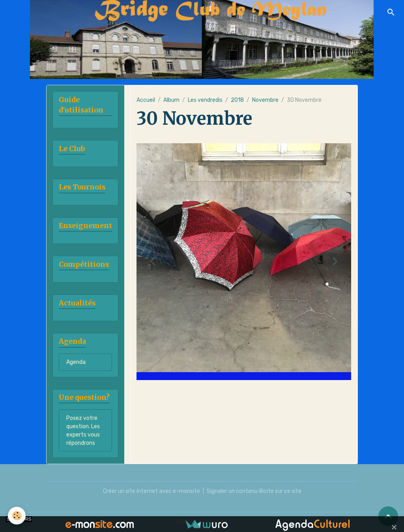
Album (171, 100)
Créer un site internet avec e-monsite (151, 491)
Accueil (146, 100)
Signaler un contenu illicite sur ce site (254, 491)
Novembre (265, 100)
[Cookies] (17, 516)
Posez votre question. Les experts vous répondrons (83, 431)
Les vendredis (205, 100)
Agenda (76, 362)
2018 (237, 100)
